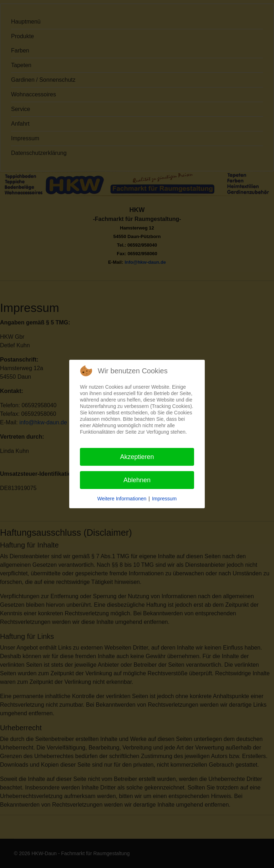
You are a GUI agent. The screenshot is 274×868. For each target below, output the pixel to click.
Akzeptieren (137, 457)
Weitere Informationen (122, 499)
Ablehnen (137, 480)
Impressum (164, 499)
